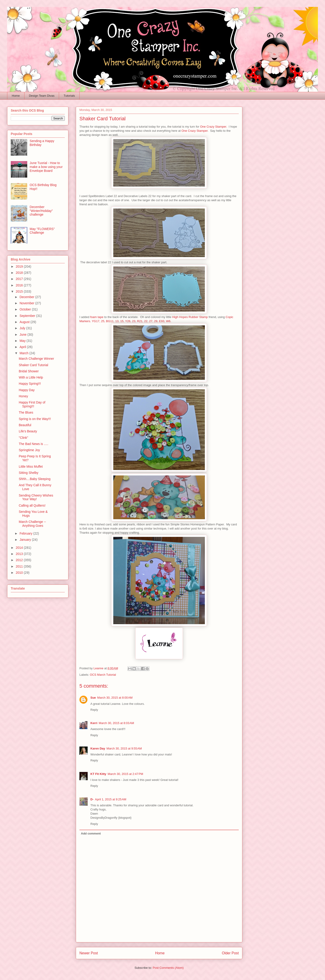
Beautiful (25, 425)
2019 (20, 266)
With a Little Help (31, 377)
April (23, 347)
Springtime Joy (29, 450)
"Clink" (23, 438)
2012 (20, 560)
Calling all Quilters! (32, 505)
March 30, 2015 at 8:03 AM (116, 723)
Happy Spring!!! (30, 384)
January (26, 540)
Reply (94, 710)
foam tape (97, 317)
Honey (23, 396)
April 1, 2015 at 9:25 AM (111, 799)
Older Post (230, 953)
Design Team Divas (42, 96)
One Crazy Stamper (195, 131)
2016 (20, 285)
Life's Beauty (28, 431)
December (27, 297)
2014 (20, 548)
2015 (20, 291)
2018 (20, 273)
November (27, 303)
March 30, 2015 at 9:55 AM (124, 748)
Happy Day (27, 390)
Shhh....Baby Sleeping (35, 479)
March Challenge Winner (36, 359)
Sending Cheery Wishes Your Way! (36, 497)
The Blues (26, 412)
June (23, 335)
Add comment (91, 833)
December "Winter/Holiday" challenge (41, 211)
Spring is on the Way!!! (35, 419)
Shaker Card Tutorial (33, 365)
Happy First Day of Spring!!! (32, 404)
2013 (20, 554)
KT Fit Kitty (98, 774)
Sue (93, 698)
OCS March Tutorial (103, 675)
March (24, 353)
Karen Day (98, 748)
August (25, 322)
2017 (20, 279)
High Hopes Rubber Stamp (190, 317)
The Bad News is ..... (34, 444)
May (23, 341)
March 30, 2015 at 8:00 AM (115, 698)
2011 (20, 566)
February (26, 533)
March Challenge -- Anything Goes (32, 524)
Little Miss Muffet (31, 467)
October (26, 309)
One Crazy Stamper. (214, 127)
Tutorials (69, 96)
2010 (20, 573)
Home (16, 96)
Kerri (94, 723)
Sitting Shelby (29, 473)
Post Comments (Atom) (168, 968)
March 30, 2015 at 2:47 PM (125, 774)
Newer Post (89, 953)
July (23, 328)
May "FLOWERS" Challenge (42, 231)
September (28, 316)
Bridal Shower (29, 371)
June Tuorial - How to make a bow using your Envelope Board (46, 167)
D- (92, 799)
